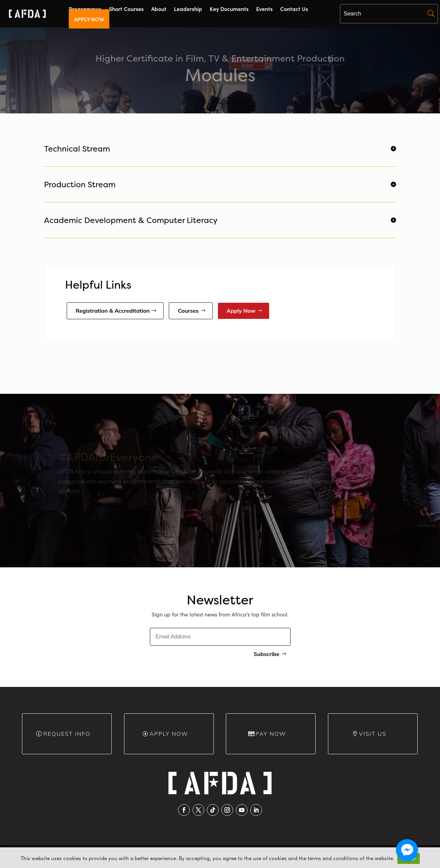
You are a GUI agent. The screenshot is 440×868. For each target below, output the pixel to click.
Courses (188, 311)
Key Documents (229, 9)
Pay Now (271, 734)
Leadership (188, 9)
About (159, 9)
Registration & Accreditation (113, 311)
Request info (67, 734)
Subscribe (267, 654)
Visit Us (373, 734)
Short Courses (126, 9)
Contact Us (294, 9)
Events (264, 9)
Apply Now (241, 311)
